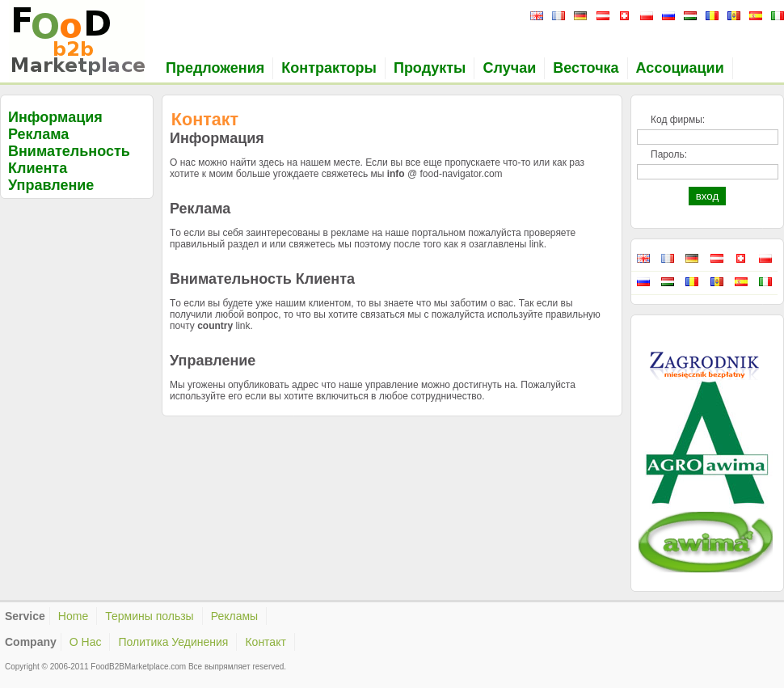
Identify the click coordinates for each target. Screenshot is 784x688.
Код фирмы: (678, 120)
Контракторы (329, 68)
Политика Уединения (173, 642)
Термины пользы (149, 616)
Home (73, 616)
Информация (55, 117)
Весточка (586, 68)
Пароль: (669, 154)
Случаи (509, 68)
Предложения (215, 68)
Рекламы (234, 616)
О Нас (86, 642)
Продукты (430, 68)
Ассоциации (680, 68)
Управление (51, 185)
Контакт (265, 642)
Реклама (38, 134)
